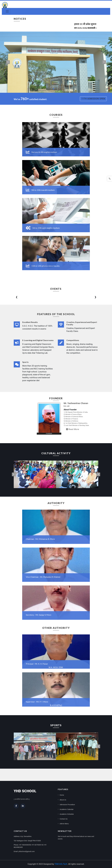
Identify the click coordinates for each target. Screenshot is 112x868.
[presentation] (8, 62)
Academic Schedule (67, 814)
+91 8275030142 (37, 845)
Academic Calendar (67, 809)
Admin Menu (64, 824)
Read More (73, 429)
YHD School (25, 791)
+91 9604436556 (25, 845)
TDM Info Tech (61, 864)
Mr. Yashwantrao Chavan (76, 403)
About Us (63, 800)
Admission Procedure (67, 805)
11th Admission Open (93, 99)
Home (62, 795)
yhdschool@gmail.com (27, 851)
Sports (25, 362)
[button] (54, 89)
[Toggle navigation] (7, 11)
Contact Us (64, 819)
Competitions (73, 340)
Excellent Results (30, 322)
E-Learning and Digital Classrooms (38, 340)
